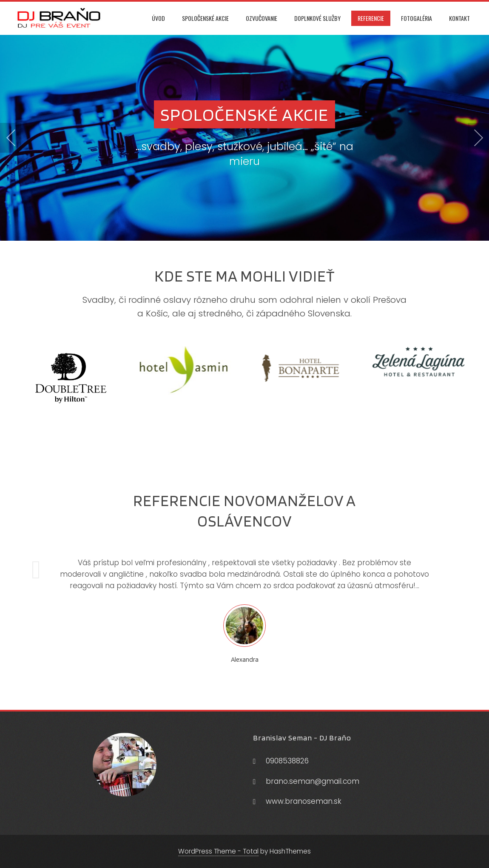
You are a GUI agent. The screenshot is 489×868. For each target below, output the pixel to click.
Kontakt (459, 18)
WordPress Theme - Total (218, 851)
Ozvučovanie (262, 18)
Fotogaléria (417, 18)
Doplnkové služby (317, 18)
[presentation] (11, 138)
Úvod (158, 18)
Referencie (371, 18)
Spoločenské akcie (205, 18)
